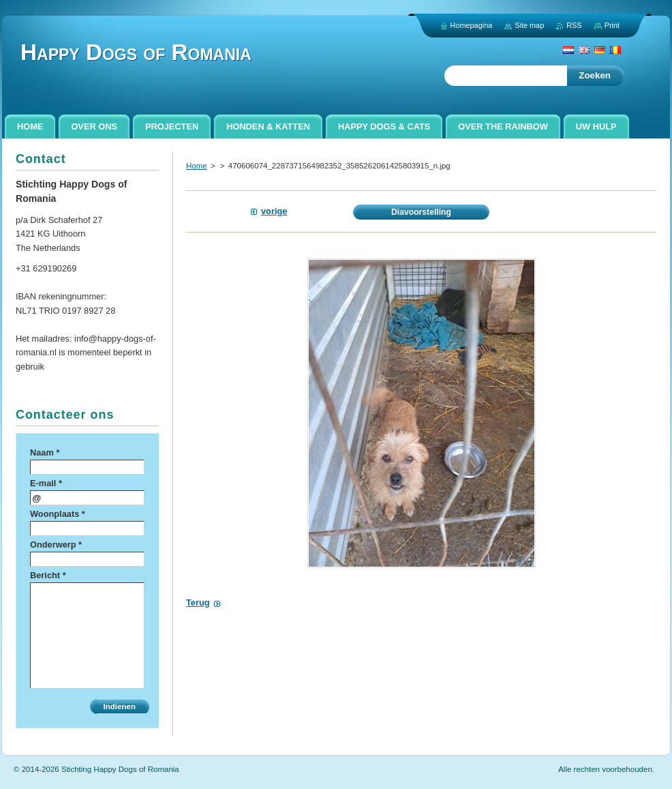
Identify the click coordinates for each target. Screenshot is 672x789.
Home (197, 166)
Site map (529, 25)
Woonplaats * (58, 514)
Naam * (45, 452)
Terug (198, 602)
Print (612, 25)
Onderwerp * (56, 545)
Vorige (274, 211)
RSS (574, 25)
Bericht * (48, 575)
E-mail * (46, 483)
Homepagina (472, 25)
